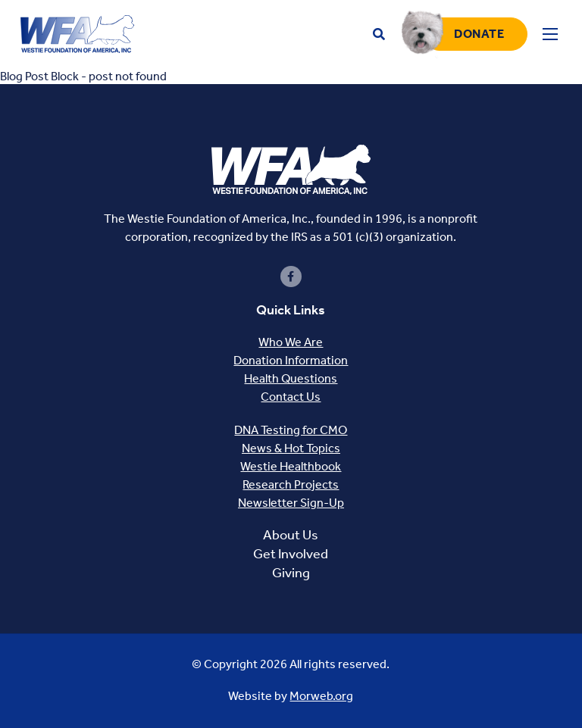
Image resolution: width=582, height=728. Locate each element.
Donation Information (291, 360)
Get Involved (291, 554)
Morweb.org (321, 696)
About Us (291, 535)
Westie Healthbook (291, 466)
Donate (479, 34)
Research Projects (291, 484)
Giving (291, 573)
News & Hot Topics (291, 448)
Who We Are (291, 342)
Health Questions (291, 378)
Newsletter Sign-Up (291, 503)
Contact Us (291, 397)
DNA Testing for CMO (291, 430)
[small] (291, 277)
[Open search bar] (379, 34)
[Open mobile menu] (550, 34)
